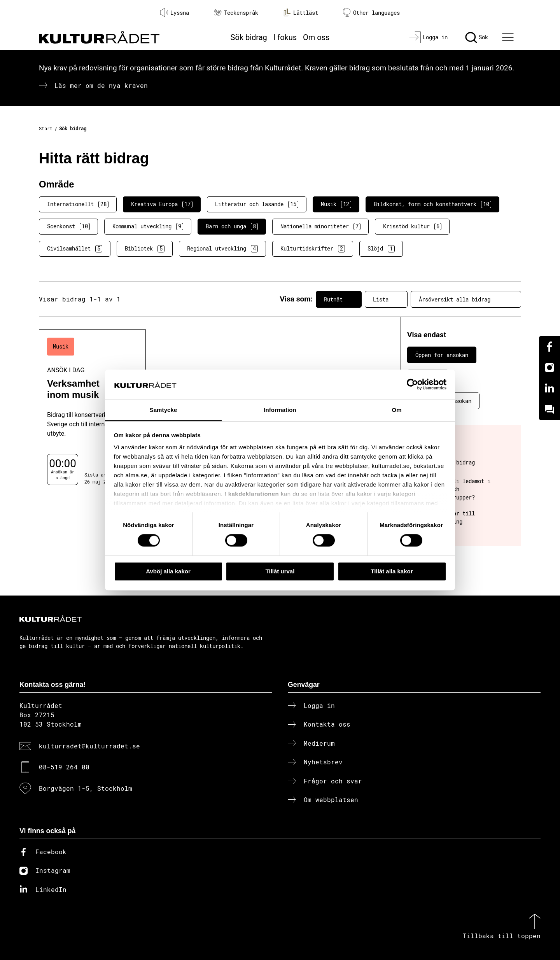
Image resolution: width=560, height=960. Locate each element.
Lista (386, 299)
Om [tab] (396, 410)
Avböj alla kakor (168, 571)
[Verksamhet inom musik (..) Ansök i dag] (92, 411)
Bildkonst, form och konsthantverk (432, 204)
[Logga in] (428, 37)
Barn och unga (232, 226)
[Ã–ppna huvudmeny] (509, 37)
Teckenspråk (236, 13)
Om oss (316, 37)
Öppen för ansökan (442, 355)
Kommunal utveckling (148, 226)
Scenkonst (68, 226)
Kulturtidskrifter (313, 249)
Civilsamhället (75, 249)
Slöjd (381, 249)
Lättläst (301, 12)
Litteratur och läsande (257, 204)
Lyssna (175, 12)
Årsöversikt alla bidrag (466, 299)
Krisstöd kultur (412, 226)
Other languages (371, 13)
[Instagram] (549, 368)
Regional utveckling (222, 249)
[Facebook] (549, 347)
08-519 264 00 (64, 767)
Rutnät (339, 299)
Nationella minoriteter (320, 226)
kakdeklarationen (254, 494)
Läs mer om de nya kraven (101, 85)
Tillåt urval (280, 571)
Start (46, 128)
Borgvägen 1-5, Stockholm (86, 788)
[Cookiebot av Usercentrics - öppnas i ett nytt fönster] (412, 385)
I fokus (285, 37)
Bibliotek (145, 249)
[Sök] (477, 37)
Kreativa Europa (162, 204)
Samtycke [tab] (164, 410)
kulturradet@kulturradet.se (89, 746)
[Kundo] (549, 410)
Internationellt (78, 204)
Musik (336, 204)
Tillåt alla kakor (392, 571)
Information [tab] (280, 410)
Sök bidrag (249, 37)
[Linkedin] (549, 389)
